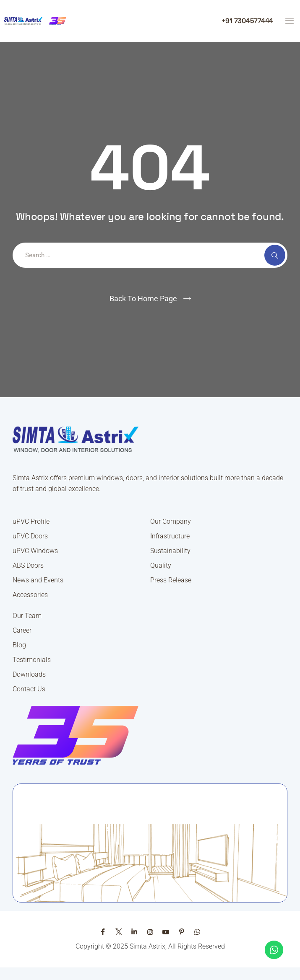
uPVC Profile (31, 521)
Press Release (171, 580)
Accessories (30, 595)
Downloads (29, 674)
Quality (161, 565)
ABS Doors (28, 565)
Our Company (171, 521)
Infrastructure (170, 536)
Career (22, 630)
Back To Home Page (143, 299)
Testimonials (32, 660)
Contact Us (29, 689)
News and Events (38, 580)
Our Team (27, 616)
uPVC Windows (35, 551)
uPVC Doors (30, 536)
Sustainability (170, 551)
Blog (19, 645)
